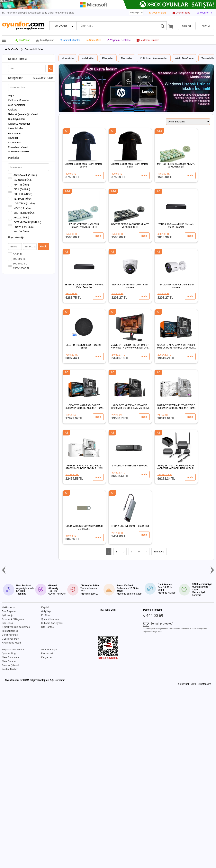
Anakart (12, 110)
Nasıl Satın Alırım (11, 657)
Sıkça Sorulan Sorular (13, 650)
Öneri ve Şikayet (10, 665)
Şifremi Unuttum (50, 619)
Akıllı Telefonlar (184, 58)
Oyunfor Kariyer (49, 650)
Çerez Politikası (10, 635)
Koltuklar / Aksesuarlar (154, 58)
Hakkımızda (8, 607)
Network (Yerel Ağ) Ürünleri (23, 114)
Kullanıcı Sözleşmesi (52, 623)
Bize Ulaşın (8, 623)
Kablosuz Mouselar (19, 100)
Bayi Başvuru (9, 611)
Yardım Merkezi (10, 669)
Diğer (11, 95)
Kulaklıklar (88, 58)
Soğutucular (15, 143)
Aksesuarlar (15, 133)
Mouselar (127, 58)
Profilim (45, 615)
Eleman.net (47, 653)
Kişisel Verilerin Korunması (16, 627)
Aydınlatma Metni (11, 643)
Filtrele (43, 247)
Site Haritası (48, 627)
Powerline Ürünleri (18, 147)
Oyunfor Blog (9, 653)
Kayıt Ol (45, 607)
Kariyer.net (47, 657)
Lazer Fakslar (15, 128)
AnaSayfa (13, 49)
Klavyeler (108, 58)
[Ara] (163, 26)
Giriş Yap (46, 611)
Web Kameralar (17, 105)
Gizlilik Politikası (11, 639)
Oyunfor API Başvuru (13, 619)
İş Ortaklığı (8, 615)
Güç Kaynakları (16, 119)
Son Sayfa (159, 552)
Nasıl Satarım (9, 661)
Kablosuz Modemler (19, 124)
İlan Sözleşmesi (10, 631)
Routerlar (13, 138)
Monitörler (68, 58)
